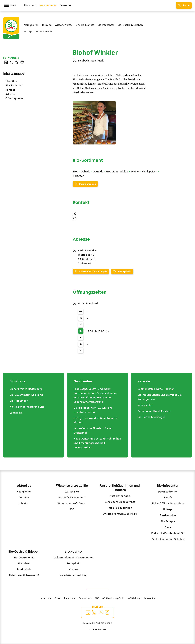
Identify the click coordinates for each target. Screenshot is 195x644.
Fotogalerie (74, 563)
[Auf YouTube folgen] (101, 612)
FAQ (72, 509)
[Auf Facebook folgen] (88, 612)
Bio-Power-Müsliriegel (151, 417)
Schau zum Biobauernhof (120, 502)
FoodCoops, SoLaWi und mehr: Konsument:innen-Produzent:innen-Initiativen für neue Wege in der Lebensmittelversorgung (96, 395)
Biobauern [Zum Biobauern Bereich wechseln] (30, 5)
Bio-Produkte (168, 515)
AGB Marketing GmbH (114, 598)
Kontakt (10, 90)
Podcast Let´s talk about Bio (168, 533)
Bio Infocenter (106, 25)
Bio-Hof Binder (19, 401)
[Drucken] (22, 62)
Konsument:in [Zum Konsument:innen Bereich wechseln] (48, 5)
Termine (47, 25)
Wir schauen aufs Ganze (72, 503)
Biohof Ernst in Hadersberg (26, 389)
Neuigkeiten (31, 25)
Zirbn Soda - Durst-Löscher (154, 411)
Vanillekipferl (145, 405)
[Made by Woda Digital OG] (97, 630)
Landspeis (16, 413)
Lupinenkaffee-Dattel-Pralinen (156, 389)
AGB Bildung (135, 598)
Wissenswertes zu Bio (72, 486)
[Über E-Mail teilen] (17, 62)
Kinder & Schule (44, 31)
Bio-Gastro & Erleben (130, 25)
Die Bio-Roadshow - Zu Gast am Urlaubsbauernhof (93, 410)
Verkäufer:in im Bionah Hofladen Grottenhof (93, 430)
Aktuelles (24, 486)
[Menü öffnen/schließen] (12, 5)
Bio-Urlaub (24, 563)
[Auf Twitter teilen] (11, 62)
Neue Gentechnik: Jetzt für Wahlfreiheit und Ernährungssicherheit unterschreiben (97, 443)
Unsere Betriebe (120, 514)
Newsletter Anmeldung (74, 575)
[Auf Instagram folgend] (107, 612)
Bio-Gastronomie (24, 558)
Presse (58, 598)
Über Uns (11, 81)
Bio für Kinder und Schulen (168, 539)
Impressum (70, 598)
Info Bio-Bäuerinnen (120, 508)
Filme (168, 527)
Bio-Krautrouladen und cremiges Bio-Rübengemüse (160, 397)
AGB (97, 598)
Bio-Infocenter (168, 486)
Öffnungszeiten (15, 98)
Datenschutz (85, 598)
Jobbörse (24, 503)
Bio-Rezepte (168, 521)
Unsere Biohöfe (85, 25)
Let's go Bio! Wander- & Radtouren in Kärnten (96, 420)
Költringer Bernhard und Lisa (27, 407)
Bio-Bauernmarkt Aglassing (26, 395)
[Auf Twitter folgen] (94, 612)
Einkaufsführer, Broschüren (168, 503)
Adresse (10, 94)
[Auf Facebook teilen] (6, 62)
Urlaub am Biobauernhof (24, 575)
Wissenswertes (64, 25)
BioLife (168, 497)
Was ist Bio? (72, 492)
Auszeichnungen (120, 496)
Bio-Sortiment (14, 85)
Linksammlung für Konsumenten (74, 558)
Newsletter (150, 598)
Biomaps (28, 31)
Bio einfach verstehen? (72, 497)
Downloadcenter (168, 492)
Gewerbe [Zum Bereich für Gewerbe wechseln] (65, 5)
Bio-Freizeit (24, 569)
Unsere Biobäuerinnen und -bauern (120, 488)
